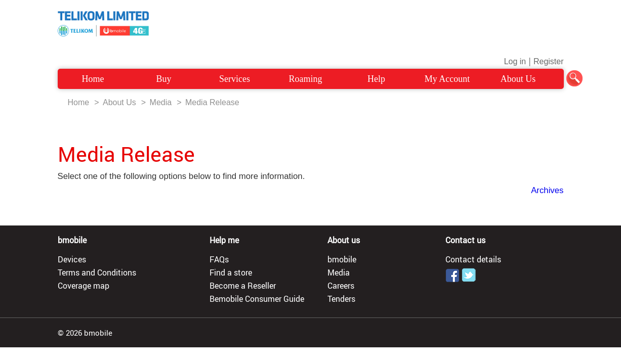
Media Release (212, 102)
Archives (547, 190)
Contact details (473, 259)
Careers (341, 286)
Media (161, 102)
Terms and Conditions (97, 272)
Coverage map (84, 286)
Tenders (341, 299)
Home (93, 79)
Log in (515, 61)
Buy (163, 79)
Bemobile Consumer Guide (257, 299)
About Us (518, 79)
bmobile (342, 259)
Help (376, 79)
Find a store (231, 272)
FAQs (219, 259)
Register (549, 61)
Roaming (306, 79)
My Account (447, 79)
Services (235, 79)
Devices (72, 259)
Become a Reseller (243, 286)
